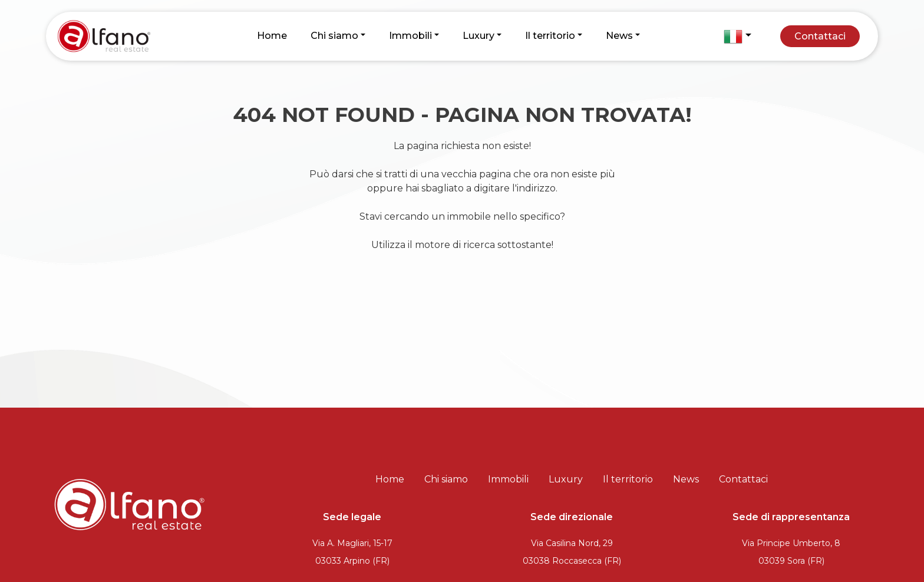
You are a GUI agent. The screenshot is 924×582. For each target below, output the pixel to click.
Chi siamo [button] (334, 36)
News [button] (619, 36)
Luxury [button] (478, 36)
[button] (737, 37)
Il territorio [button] (550, 36)
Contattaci (820, 36)
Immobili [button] (410, 36)
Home (272, 36)
